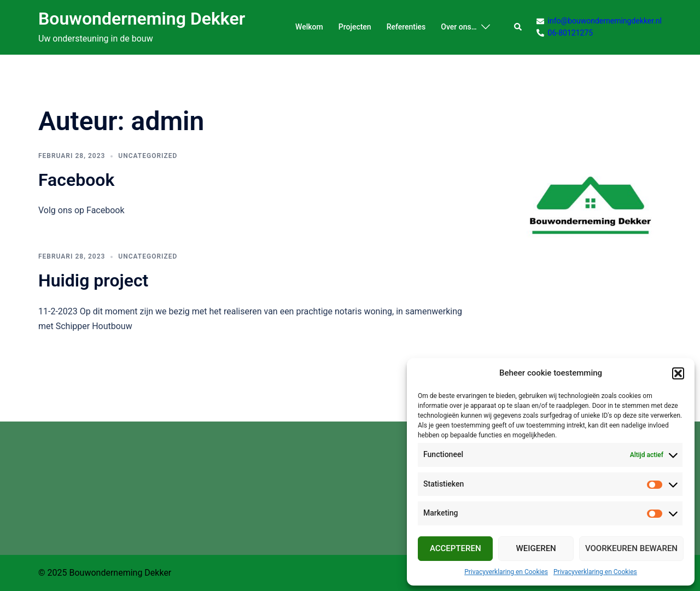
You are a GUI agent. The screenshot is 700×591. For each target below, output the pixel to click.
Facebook (76, 180)
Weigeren (536, 548)
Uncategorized (148, 156)
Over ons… (459, 27)
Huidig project (93, 280)
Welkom (309, 27)
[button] (678, 373)
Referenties (406, 27)
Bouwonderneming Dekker (142, 19)
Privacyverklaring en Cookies (506, 572)
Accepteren (456, 548)
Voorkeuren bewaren (631, 548)
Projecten (355, 27)
